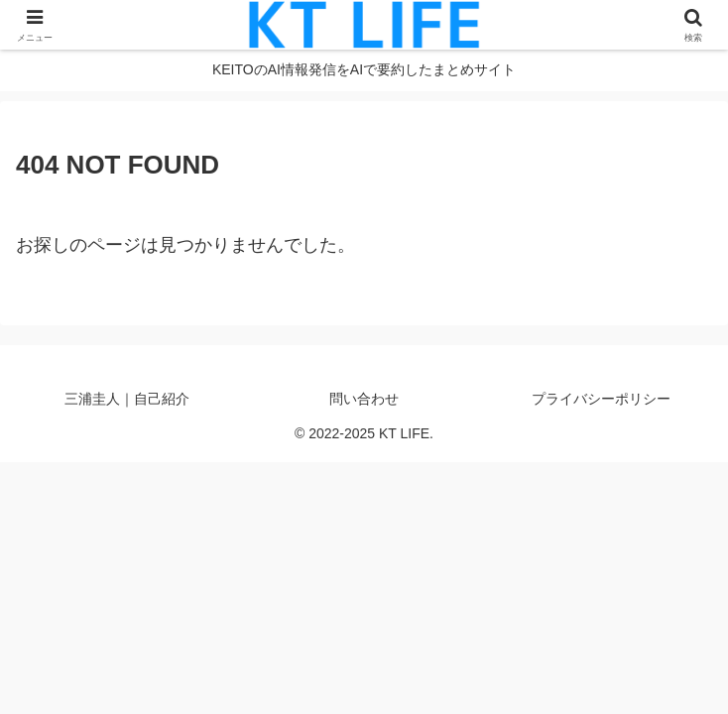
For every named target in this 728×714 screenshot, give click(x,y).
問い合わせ (364, 399)
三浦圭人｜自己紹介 (127, 399)
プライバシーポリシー (601, 399)
